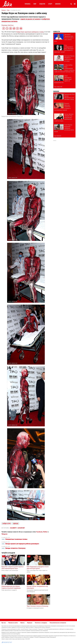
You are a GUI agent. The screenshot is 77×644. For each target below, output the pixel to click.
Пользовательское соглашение (58, 623)
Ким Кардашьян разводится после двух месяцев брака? (38, 567)
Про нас (4, 623)
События (42, 4)
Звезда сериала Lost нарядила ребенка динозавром (20, 544)
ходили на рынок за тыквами (30, 19)
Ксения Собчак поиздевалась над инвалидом (37, 587)
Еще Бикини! (58, 136)
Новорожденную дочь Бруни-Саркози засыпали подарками (11, 587)
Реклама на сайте (13, 623)
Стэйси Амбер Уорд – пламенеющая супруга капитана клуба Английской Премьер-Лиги (64, 68)
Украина (28, 4)
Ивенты (22, 623)
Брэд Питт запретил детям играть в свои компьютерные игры (12, 567)
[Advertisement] (14, 605)
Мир (35, 4)
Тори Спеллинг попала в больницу (37, 606)
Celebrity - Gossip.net (17, 528)
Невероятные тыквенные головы (14, 539)
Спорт (50, 4)
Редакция (30, 623)
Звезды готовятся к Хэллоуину (13, 548)
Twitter (45, 532)
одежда (16, 524)
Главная (4, 10)
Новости (57, 32)
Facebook (39, 532)
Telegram (4, 534)
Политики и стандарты (41, 623)
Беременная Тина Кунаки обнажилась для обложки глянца (69, 97)
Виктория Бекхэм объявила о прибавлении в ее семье (69, 58)
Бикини (58, 4)
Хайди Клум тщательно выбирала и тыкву (30, 32)
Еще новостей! (58, 87)
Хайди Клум (6, 524)
